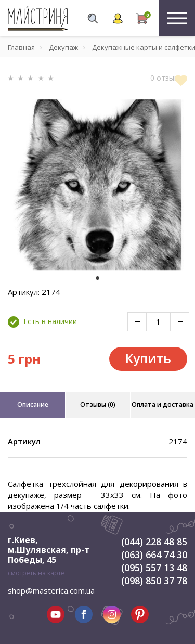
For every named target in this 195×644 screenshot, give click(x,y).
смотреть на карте (36, 573)
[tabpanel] (97, 185)
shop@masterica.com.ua (51, 590)
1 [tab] (98, 278)
